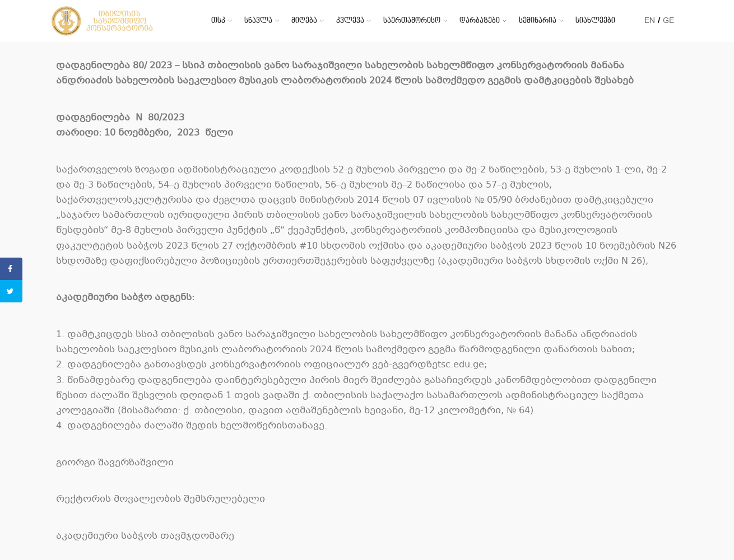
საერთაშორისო (412, 20)
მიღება (304, 20)
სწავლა (258, 20)
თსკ (218, 20)
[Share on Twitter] (11, 291)
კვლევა (350, 20)
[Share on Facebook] (11, 269)
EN (650, 20)
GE (668, 20)
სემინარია (538, 20)
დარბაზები (480, 20)
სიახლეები (595, 20)
